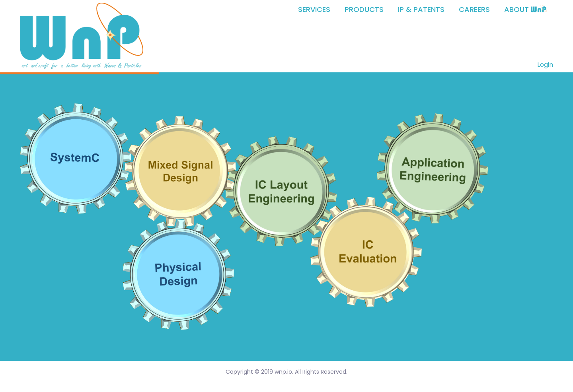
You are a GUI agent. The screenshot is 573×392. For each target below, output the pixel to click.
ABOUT (525, 10)
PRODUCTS (364, 10)
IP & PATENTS (421, 10)
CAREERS (474, 10)
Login (545, 65)
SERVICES (314, 10)
